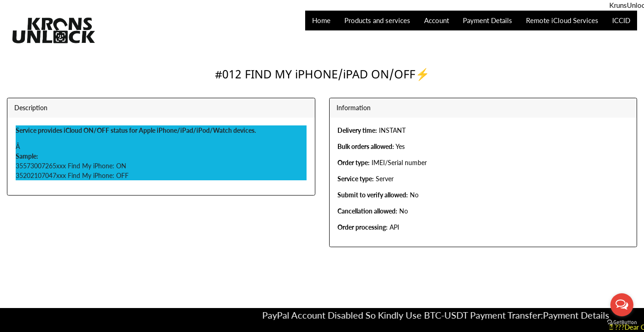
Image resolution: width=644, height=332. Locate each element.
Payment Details (583, 315)
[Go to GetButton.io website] (622, 323)
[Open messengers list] (622, 305)
